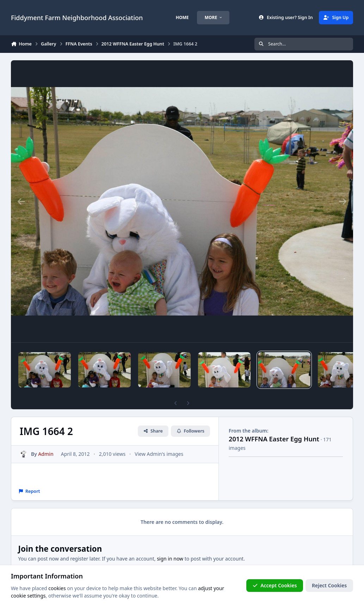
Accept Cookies (275, 585)
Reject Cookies (329, 585)
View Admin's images (159, 454)
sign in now (170, 559)
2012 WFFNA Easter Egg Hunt (274, 439)
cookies (57, 588)
